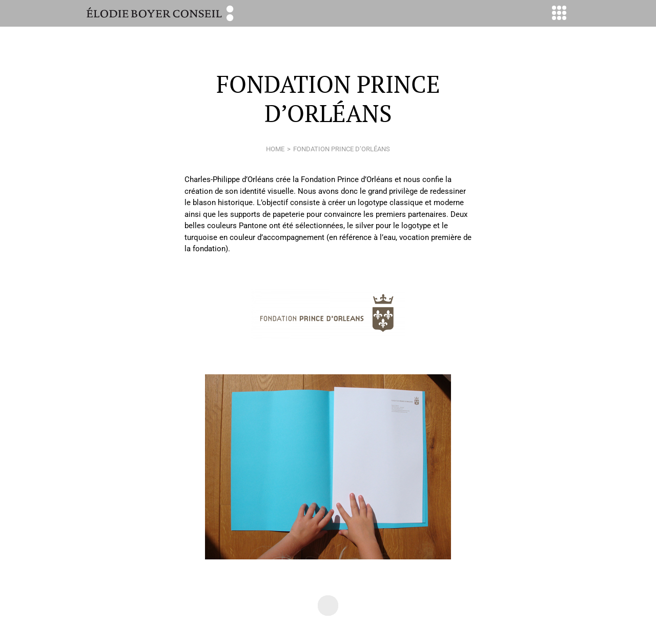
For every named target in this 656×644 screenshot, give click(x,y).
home (275, 149)
